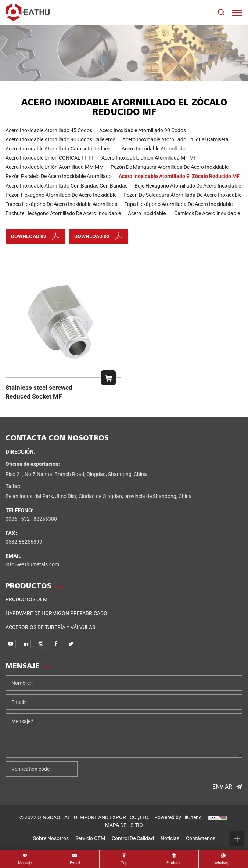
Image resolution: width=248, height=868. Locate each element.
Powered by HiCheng (178, 817)
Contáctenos (201, 838)
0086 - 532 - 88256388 (31, 519)
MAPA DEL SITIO (124, 825)
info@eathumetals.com (32, 564)
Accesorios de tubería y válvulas (50, 627)
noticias (170, 838)
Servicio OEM (90, 838)
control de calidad (133, 838)
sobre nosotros (51, 838)
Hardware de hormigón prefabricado (56, 613)
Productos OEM (26, 599)
